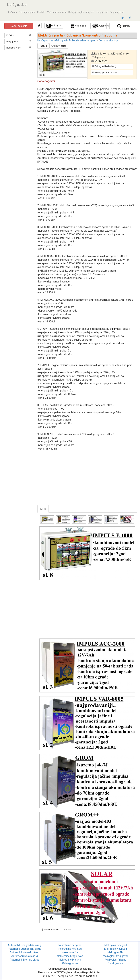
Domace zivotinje (109, 41)
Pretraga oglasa (27, 12)
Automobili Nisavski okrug (24, 952)
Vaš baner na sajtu (57, 12)
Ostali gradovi (70, 963)
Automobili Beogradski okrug (24, 945)
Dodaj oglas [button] (19, 26)
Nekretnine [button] (78, 26)
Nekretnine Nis (70, 952)
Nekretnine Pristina (70, 960)
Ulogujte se (102, 12)
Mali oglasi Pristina (116, 960)
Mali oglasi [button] (54, 26)
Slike (43, 509)
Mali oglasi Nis (116, 952)
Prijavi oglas (59, 46)
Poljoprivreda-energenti (83, 41)
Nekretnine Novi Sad (70, 949)
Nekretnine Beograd (70, 945)
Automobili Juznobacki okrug (24, 949)
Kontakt (41, 12)
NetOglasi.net (45, 41)
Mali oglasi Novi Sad (116, 949)
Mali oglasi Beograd (116, 945)
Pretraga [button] (124, 26)
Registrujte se (117, 12)
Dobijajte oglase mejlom (81, 12)
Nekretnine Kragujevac (70, 956)
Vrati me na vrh (50, 930)
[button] (39, 26)
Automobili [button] (100, 26)
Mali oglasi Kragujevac (116, 956)
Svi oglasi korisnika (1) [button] (105, 66)
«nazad (43, 46)
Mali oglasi (61, 41)
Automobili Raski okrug (25, 956)
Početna (12, 12)
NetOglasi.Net (17, 5)
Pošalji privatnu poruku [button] (105, 73)
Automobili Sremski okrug (25, 960)
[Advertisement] (19, 69)
